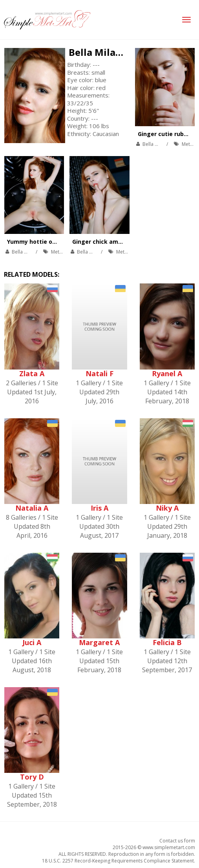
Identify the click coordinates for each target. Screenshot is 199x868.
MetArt (189, 144)
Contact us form (177, 841)
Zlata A (32, 373)
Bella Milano (98, 52)
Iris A (99, 508)
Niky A (167, 508)
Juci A (32, 642)
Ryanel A (167, 373)
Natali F (99, 373)
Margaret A (99, 642)
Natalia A (32, 508)
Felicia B (167, 642)
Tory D (32, 777)
